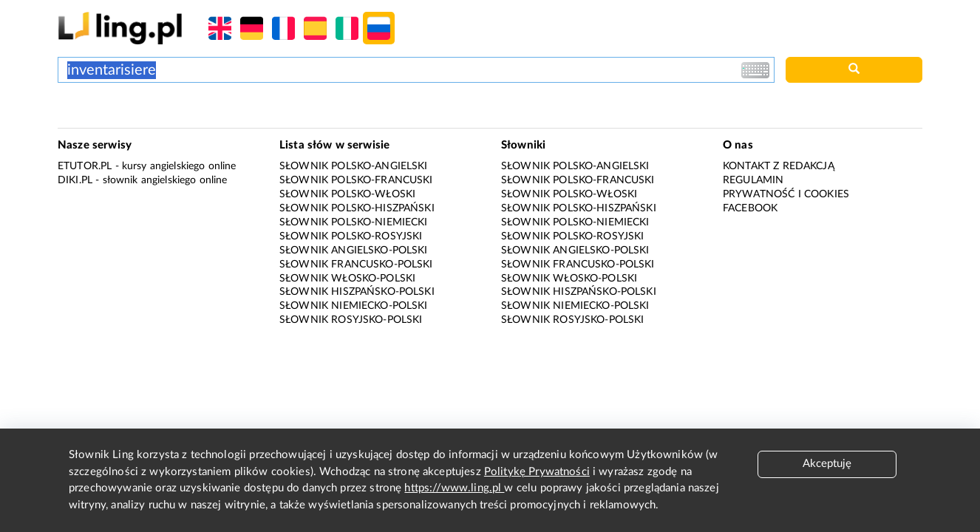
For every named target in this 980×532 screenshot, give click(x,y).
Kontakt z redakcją (779, 166)
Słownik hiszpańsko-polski (357, 292)
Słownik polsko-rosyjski (351, 236)
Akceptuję (827, 464)
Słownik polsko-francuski (356, 180)
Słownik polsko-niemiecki (354, 222)
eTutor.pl (85, 166)
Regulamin (753, 180)
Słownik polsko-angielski (354, 166)
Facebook (750, 208)
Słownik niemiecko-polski (354, 306)
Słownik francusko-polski (356, 265)
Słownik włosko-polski (347, 279)
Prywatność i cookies (786, 194)
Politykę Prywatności (537, 472)
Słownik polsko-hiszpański (357, 208)
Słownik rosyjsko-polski (351, 320)
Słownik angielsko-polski (354, 250)
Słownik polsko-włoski (347, 194)
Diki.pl (75, 180)
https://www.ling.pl (454, 488)
